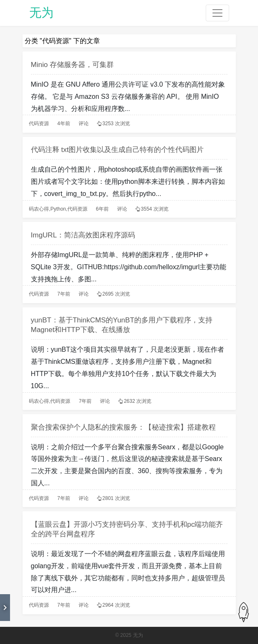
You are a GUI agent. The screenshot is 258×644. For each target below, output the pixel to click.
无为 (41, 13)
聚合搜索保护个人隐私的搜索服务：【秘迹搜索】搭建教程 (123, 427)
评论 (84, 124)
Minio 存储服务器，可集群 (72, 65)
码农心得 (39, 209)
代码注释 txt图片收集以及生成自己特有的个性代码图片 (118, 150)
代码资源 (39, 124)
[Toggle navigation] (217, 13)
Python (58, 209)
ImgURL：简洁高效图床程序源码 (83, 235)
